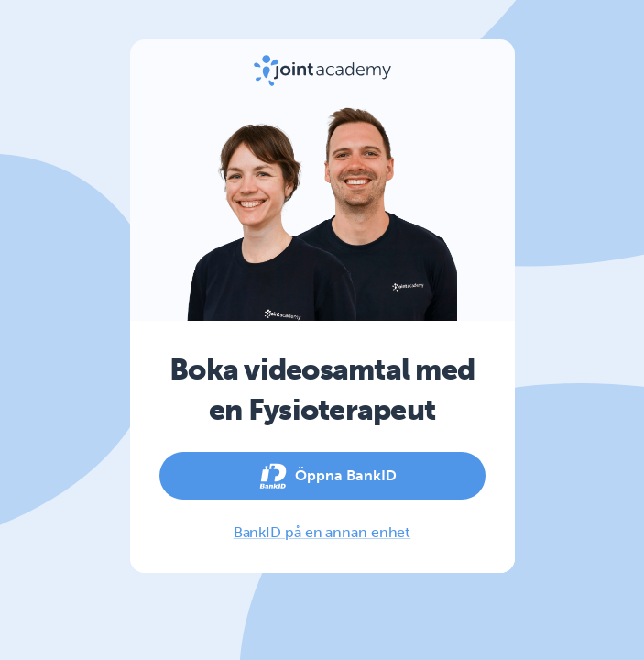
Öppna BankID (322, 476)
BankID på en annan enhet (322, 532)
